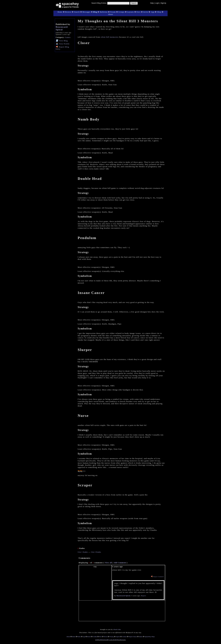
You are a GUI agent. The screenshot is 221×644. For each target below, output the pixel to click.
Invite (146, 12)
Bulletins (104, 12)
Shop (159, 12)
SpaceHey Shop (150, 637)
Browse (68, 12)
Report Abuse (133, 637)
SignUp (163, 3)
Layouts (130, 12)
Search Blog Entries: (99, 3)
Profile (63, 44)
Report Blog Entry (62, 48)
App (153, 12)
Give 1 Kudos (83, 552)
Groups (121, 12)
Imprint (118, 637)
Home (60, 12)
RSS (100, 637)
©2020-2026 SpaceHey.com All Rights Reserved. (110, 640)
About (111, 14)
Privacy (112, 637)
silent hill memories (110, 37)
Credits (95, 637)
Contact (124, 637)
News (74, 637)
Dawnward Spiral (62, 28)
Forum (113, 12)
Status (141, 637)
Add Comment (120, 563)
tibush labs (117, 629)
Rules (79, 637)
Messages (86, 12)
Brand (89, 637)
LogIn (157, 3)
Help (152, 3)
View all (108, 563)
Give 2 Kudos (96, 552)
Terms (105, 637)
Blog (95, 12)
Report (144, 596)
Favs (138, 12)
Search (134, 3)
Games (68, 37)
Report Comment (157, 577)
